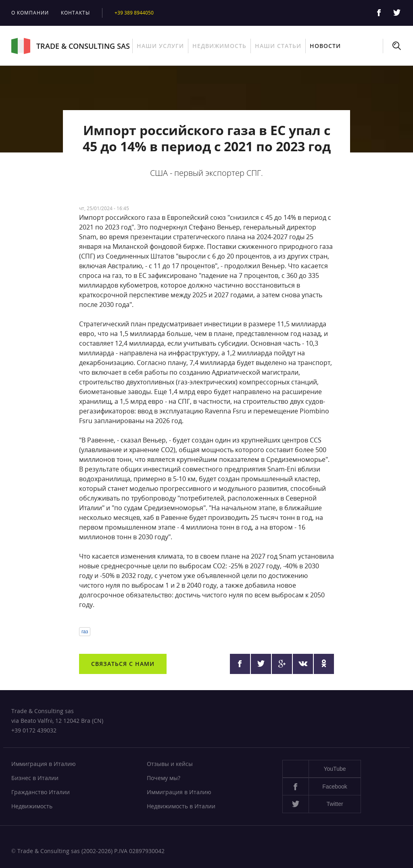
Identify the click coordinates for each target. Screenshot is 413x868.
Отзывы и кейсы (170, 764)
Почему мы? (164, 778)
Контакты (75, 13)
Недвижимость (219, 46)
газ (85, 632)
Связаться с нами (123, 664)
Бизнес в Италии (35, 778)
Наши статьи (278, 46)
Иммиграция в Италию (44, 764)
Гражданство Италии (41, 792)
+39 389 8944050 (134, 13)
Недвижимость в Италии (181, 806)
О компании (30, 13)
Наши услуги (160, 46)
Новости (325, 46)
